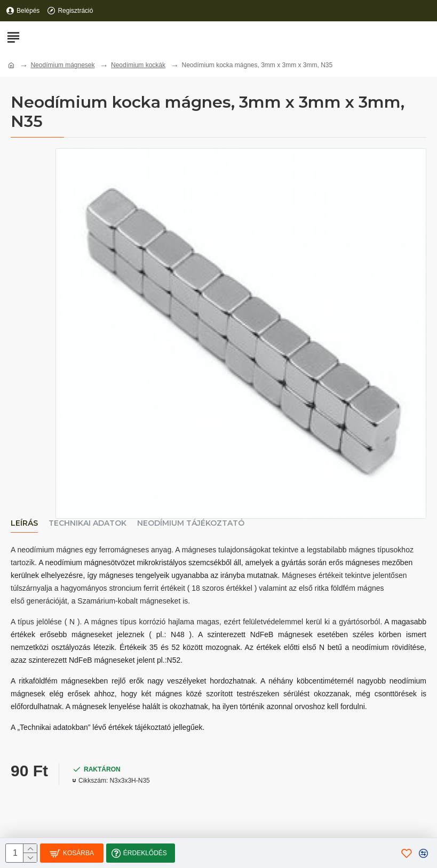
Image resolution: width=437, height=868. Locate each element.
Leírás (24, 523)
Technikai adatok (88, 523)
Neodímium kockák (138, 65)
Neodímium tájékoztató (191, 523)
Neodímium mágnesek (62, 65)
